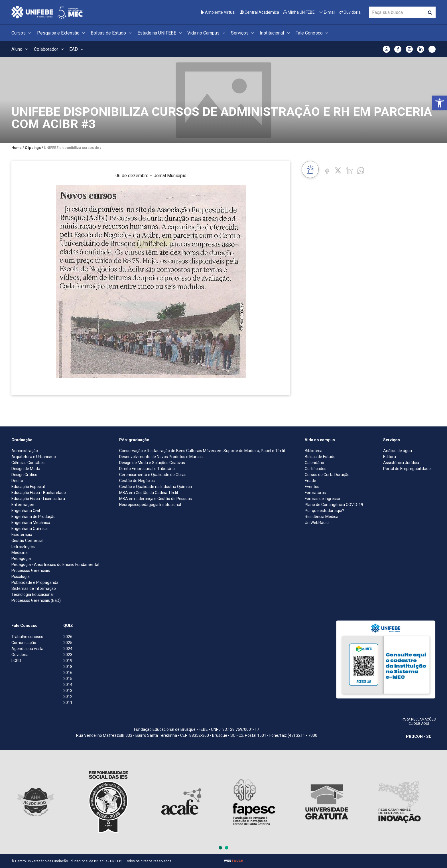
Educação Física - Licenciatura (38, 499)
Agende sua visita (27, 649)
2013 (68, 691)
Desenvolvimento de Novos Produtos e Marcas (161, 457)
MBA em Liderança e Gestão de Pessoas (156, 499)
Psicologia (21, 576)
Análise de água (398, 451)
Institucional (275, 33)
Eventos (312, 487)
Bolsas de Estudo (112, 33)
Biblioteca (314, 451)
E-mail (327, 12)
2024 (68, 649)
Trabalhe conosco (27, 637)
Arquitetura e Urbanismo (34, 457)
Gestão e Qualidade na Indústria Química (156, 487)
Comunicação (24, 643)
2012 (68, 697)
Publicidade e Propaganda (35, 582)
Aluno (21, 49)
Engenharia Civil (26, 511)
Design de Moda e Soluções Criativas (152, 463)
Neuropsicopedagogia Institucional (150, 505)
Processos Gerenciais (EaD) (36, 600)
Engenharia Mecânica (31, 523)
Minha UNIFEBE (299, 12)
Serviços (243, 33)
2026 (68, 637)
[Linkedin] (349, 170)
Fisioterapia (22, 535)
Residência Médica (322, 517)
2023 (68, 655)
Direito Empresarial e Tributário (147, 469)
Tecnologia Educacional (32, 594)
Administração (25, 451)
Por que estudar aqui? (324, 511)
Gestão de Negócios (137, 481)
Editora (390, 457)
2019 (68, 661)
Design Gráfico (24, 475)
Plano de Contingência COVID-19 (334, 505)
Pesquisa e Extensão (62, 33)
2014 (68, 685)
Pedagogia (21, 559)
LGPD (16, 661)
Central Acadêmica (259, 12)
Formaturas (315, 493)
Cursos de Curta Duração (327, 475)
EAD (77, 49)
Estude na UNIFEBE (160, 33)
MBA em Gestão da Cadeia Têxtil (149, 493)
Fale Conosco (313, 33)
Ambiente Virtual (218, 12)
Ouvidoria (350, 12)
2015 (68, 679)
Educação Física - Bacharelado (39, 493)
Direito (17, 481)
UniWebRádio (317, 523)
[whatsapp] (361, 170)
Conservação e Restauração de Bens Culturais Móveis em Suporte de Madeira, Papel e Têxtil (202, 451)
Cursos (22, 33)
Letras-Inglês (23, 547)
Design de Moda (26, 469)
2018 (68, 667)
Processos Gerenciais (31, 570)
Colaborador (50, 49)
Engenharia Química (30, 529)
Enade (310, 481)
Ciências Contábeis (29, 463)
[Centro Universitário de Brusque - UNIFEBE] (47, 12)
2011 (68, 703)
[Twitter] (338, 170)
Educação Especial (28, 487)
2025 (68, 643)
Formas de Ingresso (322, 499)
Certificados (316, 469)
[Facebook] (327, 170)
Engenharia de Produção (33, 517)
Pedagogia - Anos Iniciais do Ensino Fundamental (55, 564)
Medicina (20, 553)
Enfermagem (24, 505)
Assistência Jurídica (401, 463)
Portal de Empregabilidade (407, 469)
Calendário (314, 463)
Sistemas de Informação (34, 588)
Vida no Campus (207, 33)
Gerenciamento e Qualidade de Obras (153, 475)
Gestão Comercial (27, 541)
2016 (68, 673)
